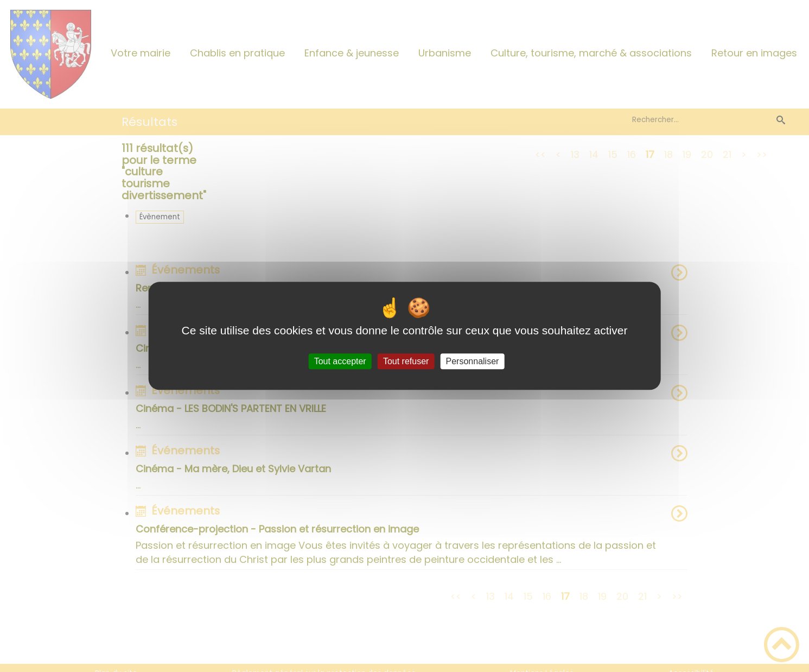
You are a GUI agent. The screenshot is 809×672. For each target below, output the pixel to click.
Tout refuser (406, 361)
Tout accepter (340, 361)
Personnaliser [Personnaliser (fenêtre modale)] (473, 361)
